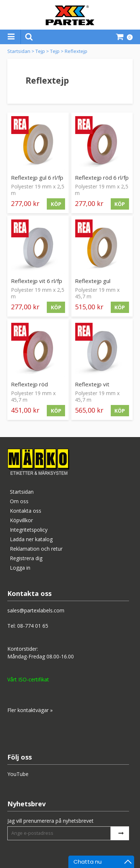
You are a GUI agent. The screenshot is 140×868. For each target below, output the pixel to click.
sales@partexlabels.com (36, 610)
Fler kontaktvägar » (30, 710)
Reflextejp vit (92, 384)
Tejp (40, 51)
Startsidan (19, 51)
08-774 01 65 (33, 626)
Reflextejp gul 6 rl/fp (37, 177)
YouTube (18, 774)
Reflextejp (76, 51)
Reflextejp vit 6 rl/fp (37, 281)
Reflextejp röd (29, 384)
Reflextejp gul (93, 281)
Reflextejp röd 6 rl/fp (102, 177)
